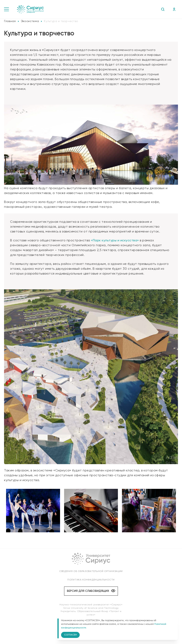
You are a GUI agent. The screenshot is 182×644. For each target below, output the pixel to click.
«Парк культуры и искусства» (115, 241)
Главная (10, 21)
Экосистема (30, 21)
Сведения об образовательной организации (91, 571)
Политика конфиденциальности (91, 580)
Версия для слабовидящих (91, 591)
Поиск (163, 9)
